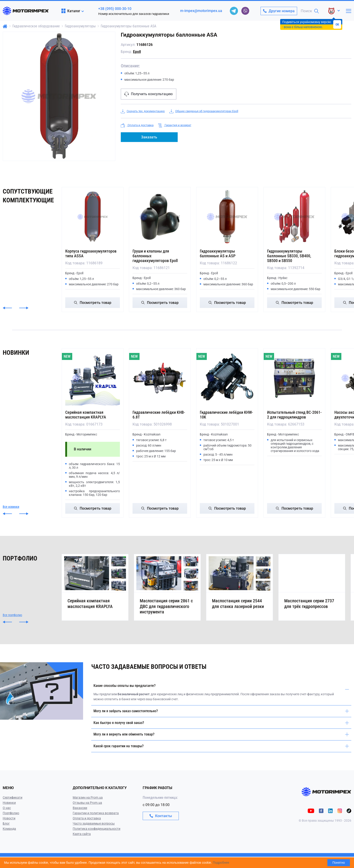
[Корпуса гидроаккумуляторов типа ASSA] (93, 217)
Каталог (71, 11)
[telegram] (234, 11)
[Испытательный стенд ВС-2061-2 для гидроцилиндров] (294, 378)
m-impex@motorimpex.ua (201, 11)
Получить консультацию (149, 94)
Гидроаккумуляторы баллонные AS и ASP (218, 253)
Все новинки (11, 507)
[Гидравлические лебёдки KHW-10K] (227, 378)
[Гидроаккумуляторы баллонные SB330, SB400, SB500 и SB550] (294, 217)
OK (337, 24)
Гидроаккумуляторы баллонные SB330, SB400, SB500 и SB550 (289, 256)
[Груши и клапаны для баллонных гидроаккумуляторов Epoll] (160, 217)
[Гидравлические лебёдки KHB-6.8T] (160, 378)
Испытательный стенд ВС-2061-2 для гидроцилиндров (294, 415)
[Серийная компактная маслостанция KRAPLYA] (93, 378)
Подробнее (221, 863)
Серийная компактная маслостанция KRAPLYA (86, 415)
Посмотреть (93, 303)
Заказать (149, 137)
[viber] (245, 11)
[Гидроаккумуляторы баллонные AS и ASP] (227, 217)
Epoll (137, 52)
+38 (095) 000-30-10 (115, 9)
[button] (7, 308)
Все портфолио (12, 626)
